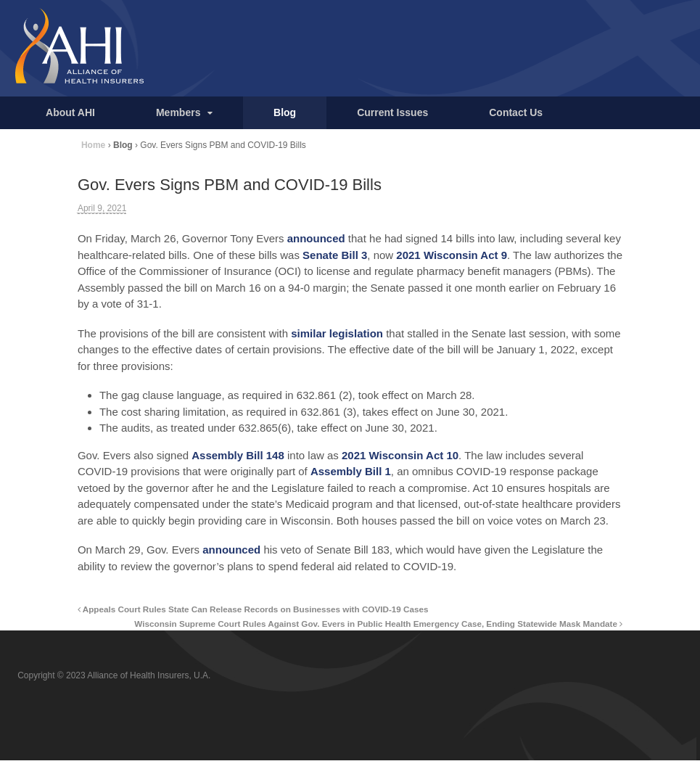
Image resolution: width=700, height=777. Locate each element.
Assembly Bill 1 (351, 471)
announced (316, 238)
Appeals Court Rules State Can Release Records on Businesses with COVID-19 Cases (253, 609)
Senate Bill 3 (335, 255)
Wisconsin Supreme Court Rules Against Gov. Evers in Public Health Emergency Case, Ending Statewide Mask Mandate (378, 624)
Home (93, 145)
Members (178, 112)
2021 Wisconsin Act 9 (452, 255)
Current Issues (392, 112)
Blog (285, 112)
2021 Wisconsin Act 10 (400, 455)
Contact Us (516, 112)
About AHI (70, 112)
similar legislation (337, 333)
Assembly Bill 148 (238, 455)
